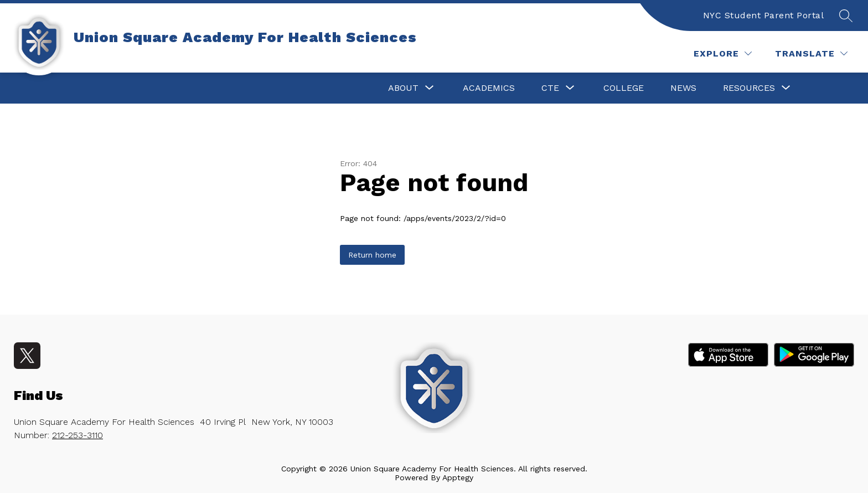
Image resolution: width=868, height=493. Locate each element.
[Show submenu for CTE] (550, 88)
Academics (489, 88)
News (683, 88)
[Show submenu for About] (403, 88)
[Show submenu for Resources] (749, 88)
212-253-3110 (77, 435)
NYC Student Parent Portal (764, 15)
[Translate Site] (811, 53)
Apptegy (458, 477)
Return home (372, 255)
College (624, 88)
